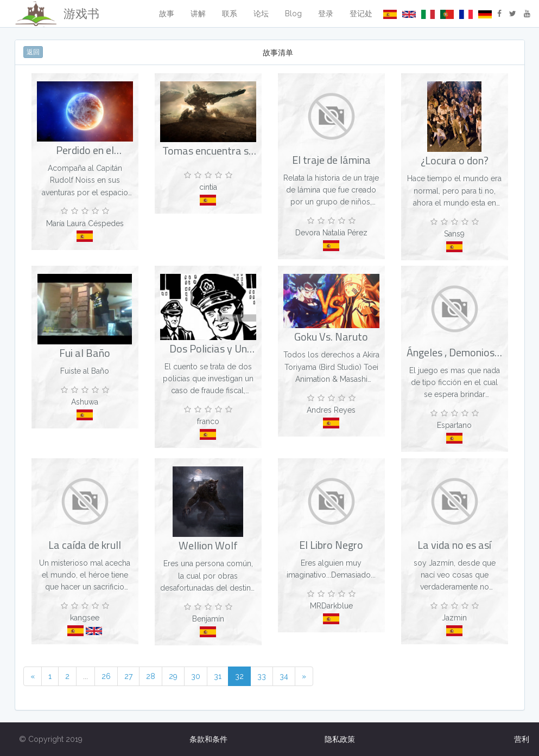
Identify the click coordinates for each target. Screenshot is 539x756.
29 (173, 676)
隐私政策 (340, 739)
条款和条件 (208, 739)
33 (262, 676)
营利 (522, 739)
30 (196, 676)
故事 (167, 14)
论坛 (261, 14)
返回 (33, 52)
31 (218, 676)
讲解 (198, 14)
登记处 (361, 14)
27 (128, 676)
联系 (230, 14)
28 (151, 676)
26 (106, 676)
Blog (293, 14)
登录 (326, 14)
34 (284, 676)
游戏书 (57, 14)
